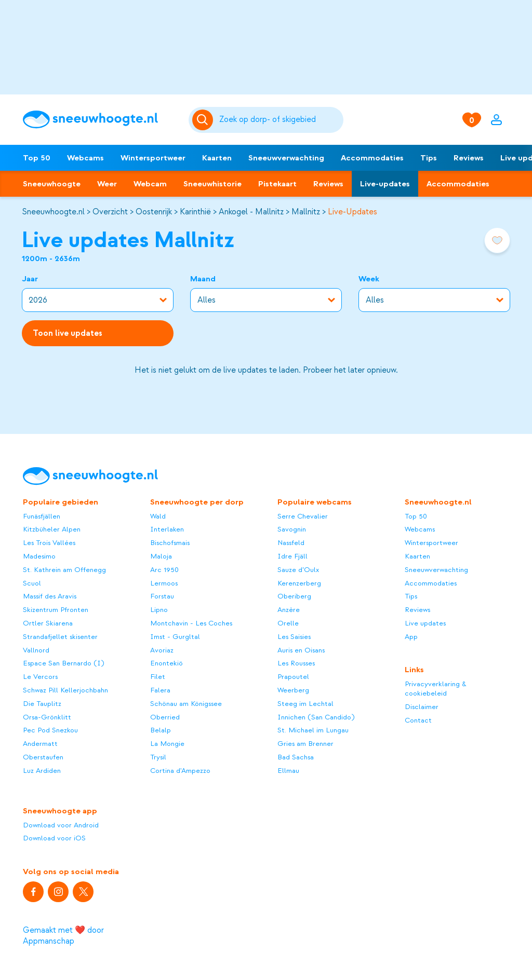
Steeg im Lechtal (305, 704)
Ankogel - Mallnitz (251, 212)
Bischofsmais (170, 543)
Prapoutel (293, 677)
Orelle (288, 623)
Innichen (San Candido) (316, 717)
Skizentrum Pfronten (56, 610)
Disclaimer (422, 707)
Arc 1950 (164, 570)
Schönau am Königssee (186, 704)
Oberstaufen (43, 757)
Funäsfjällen (42, 516)
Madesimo (39, 556)
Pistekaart (277, 184)
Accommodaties (372, 158)
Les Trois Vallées (49, 543)
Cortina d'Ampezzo (180, 771)
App (411, 637)
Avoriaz (162, 650)
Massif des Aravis (50, 596)
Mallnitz (306, 212)
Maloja (161, 556)
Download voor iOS (54, 838)
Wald (158, 516)
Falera (160, 690)
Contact (418, 720)
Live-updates (385, 184)
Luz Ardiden (42, 771)
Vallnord (36, 650)
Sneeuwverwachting (286, 158)
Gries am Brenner (305, 744)
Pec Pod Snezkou (50, 730)
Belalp (161, 730)
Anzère (289, 610)
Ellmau (288, 771)
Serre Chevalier (303, 516)
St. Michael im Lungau (313, 730)
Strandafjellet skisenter (60, 637)
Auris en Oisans (301, 650)
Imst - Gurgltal (175, 637)
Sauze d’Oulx (298, 570)
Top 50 (37, 158)
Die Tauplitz (42, 704)
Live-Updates (353, 212)
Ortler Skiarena (48, 623)
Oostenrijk (154, 212)
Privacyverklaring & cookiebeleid (436, 689)
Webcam (150, 184)
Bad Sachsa (296, 757)
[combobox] (280, 120)
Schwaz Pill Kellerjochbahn (65, 690)
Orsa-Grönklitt (47, 717)
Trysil (158, 757)
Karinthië (195, 212)
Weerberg (293, 690)
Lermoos (164, 583)
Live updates (425, 623)
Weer (107, 184)
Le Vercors (40, 677)
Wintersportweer (153, 158)
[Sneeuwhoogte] (100, 120)
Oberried (165, 717)
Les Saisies (294, 637)
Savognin (292, 529)
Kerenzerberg (299, 583)
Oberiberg (294, 596)
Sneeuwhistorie (212, 184)
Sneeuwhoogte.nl (53, 212)
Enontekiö (167, 663)
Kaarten (217, 158)
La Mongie (167, 744)
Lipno (159, 610)
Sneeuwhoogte (52, 184)
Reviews (469, 158)
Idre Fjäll (292, 556)
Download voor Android (61, 825)
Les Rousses (296, 663)
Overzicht (110, 212)
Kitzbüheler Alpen (52, 529)
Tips (429, 158)
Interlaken (167, 529)
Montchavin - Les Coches (191, 623)
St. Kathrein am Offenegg (64, 570)
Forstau (162, 596)
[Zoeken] (280, 120)
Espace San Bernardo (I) (63, 663)
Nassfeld (291, 543)
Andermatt (40, 744)
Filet (158, 677)
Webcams (85, 158)
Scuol (32, 583)
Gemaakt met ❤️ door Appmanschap (63, 936)
